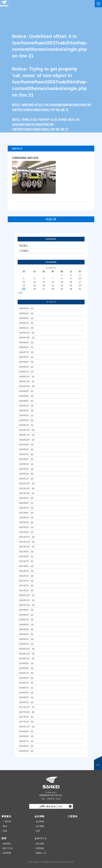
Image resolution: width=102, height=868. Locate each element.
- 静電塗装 (39, 848)
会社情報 (39, 816)
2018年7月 (24, 688)
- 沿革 (37, 831)
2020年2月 (24, 639)
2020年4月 (24, 634)
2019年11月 (25, 654)
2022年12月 (25, 483)
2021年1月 (24, 590)
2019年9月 (24, 663)
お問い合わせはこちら (51, 806)
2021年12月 (25, 537)
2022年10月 (25, 493)
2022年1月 (24, 532)
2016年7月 (24, 741)
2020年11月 (25, 600)
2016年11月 (25, 727)
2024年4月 (24, 410)
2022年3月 (24, 527)
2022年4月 (24, 522)
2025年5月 (24, 357)
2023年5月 (24, 464)
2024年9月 (24, 391)
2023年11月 (25, 435)
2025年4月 (24, 362)
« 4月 (20, 292)
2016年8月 (24, 736)
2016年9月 (24, 731)
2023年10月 (25, 440)
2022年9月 (24, 498)
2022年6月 (24, 513)
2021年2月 (24, 586)
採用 (4, 838)
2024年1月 (24, 425)
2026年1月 (24, 328)
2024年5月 (24, 406)
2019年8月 (24, 668)
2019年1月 (24, 683)
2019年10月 (25, 658)
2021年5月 (24, 571)
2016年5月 (24, 751)
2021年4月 (24, 576)
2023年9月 (24, 445)
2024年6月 (24, 401)
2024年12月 (25, 377)
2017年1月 (24, 722)
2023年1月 (24, 479)
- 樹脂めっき (40, 853)
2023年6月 (24, 459)
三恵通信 (24, 251)
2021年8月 (24, 556)
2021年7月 (24, 561)
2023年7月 (24, 454)
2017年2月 (24, 717)
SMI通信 (23, 246)
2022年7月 (24, 508)
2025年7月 (24, 352)
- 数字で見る (7, 848)
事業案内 (6, 816)
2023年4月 (24, 469)
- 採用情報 (6, 853)
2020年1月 (24, 644)
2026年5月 (24, 308)
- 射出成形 (39, 844)
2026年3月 (24, 318)
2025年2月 (24, 372)
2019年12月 (25, 649)
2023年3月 (24, 474)
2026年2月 (24, 323)
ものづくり (41, 838)
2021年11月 (25, 542)
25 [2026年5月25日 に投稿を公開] (24, 289)
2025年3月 (24, 367)
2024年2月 (24, 420)
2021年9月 (24, 552)
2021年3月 (24, 581)
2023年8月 (24, 449)
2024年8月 (24, 396)
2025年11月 (25, 333)
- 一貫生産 (6, 821)
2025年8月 (24, 347)
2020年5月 (24, 629)
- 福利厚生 (6, 844)
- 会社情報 (39, 821)
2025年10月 (25, 338)
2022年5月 (24, 518)
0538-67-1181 (54, 799)
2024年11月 (25, 381)
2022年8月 (24, 503)
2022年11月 (25, 488)
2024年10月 (25, 386)
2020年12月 (25, 595)
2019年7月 (24, 673)
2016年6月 (24, 746)
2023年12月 (25, 430)
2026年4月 (24, 313)
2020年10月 (25, 605)
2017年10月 (25, 712)
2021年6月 (24, 566)
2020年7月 (24, 620)
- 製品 (4, 826)
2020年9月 (24, 610)
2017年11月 (25, 707)
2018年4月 (24, 693)
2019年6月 (24, 678)
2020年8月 (24, 615)
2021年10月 (25, 547)
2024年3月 (24, 415)
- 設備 (4, 831)
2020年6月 (24, 625)
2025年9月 (24, 342)
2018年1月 (24, 702)
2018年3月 (24, 697)
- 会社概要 (39, 826)
